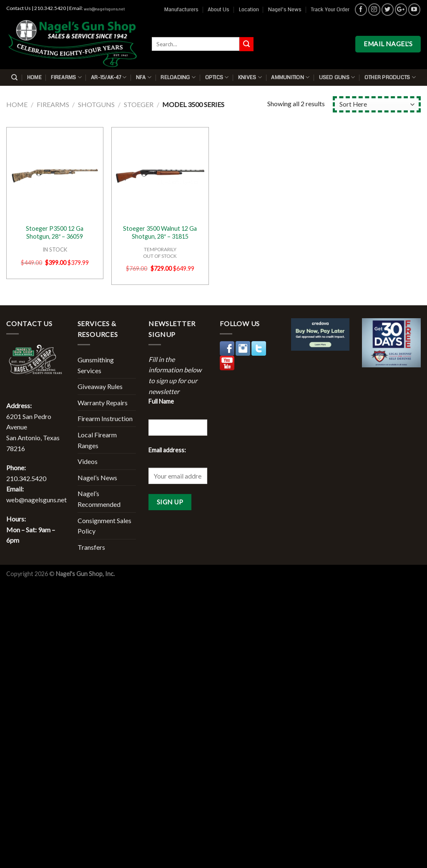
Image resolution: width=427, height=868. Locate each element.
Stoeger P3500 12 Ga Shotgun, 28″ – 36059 (55, 232)
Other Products (390, 77)
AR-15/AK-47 (109, 77)
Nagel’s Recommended (99, 499)
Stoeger (139, 104)
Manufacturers (181, 10)
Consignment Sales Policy (104, 526)
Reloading (178, 77)
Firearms (66, 77)
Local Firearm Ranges (97, 440)
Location (249, 10)
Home (34, 77)
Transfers (91, 547)
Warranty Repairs (103, 403)
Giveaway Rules (100, 386)
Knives (250, 77)
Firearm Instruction (105, 418)
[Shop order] (377, 104)
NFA (144, 77)
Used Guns (337, 77)
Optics (217, 77)
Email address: (167, 450)
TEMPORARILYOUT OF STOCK (160, 252)
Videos (88, 461)
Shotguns (96, 104)
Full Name (161, 401)
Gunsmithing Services (96, 365)
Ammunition (290, 77)
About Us (219, 10)
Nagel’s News (285, 10)
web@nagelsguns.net (104, 9)
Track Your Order (330, 10)
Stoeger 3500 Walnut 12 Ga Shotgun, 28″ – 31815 (160, 232)
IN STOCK (55, 249)
